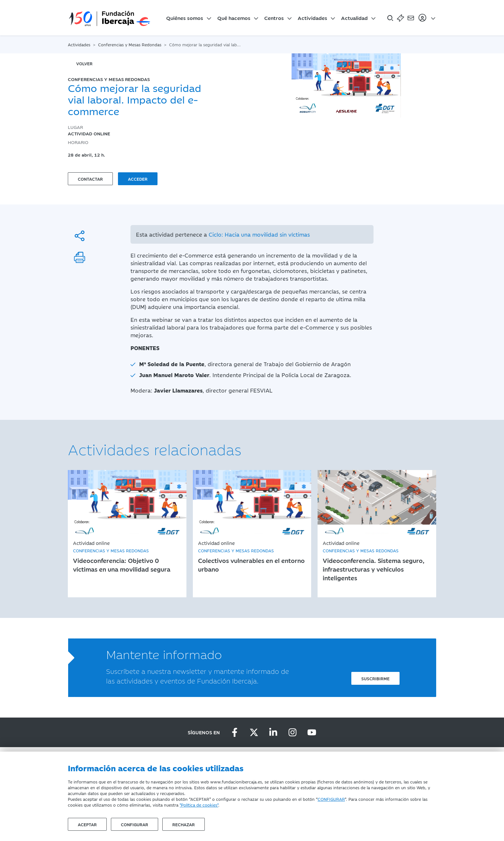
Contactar (90, 179)
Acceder (138, 179)
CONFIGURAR (331, 799)
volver (84, 63)
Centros (274, 18)
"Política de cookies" (199, 805)
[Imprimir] (80, 257)
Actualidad (354, 18)
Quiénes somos (185, 18)
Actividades (312, 18)
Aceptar (87, 824)
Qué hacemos (234, 18)
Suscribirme (375, 678)
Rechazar (184, 824)
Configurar (135, 824)
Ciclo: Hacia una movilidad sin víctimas (259, 234)
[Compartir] (80, 236)
